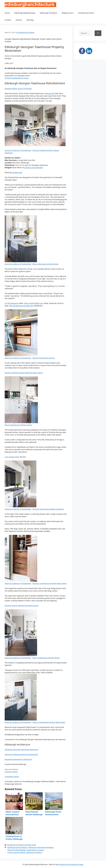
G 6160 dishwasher (12, 303)
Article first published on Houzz (17, 78)
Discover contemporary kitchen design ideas (50, 583)
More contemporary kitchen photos (18, 425)
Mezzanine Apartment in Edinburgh (18, 759)
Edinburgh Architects (48, 13)
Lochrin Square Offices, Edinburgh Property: (25, 852)
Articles (19, 20)
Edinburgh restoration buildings (41, 847)
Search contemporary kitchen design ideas (49, 722)
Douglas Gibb (17, 172)
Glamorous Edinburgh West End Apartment (21, 754)
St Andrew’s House (12, 777)
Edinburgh (49, 93)
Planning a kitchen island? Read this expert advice (24, 373)
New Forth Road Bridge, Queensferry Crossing (26, 850)
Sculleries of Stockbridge (34, 168)
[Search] (98, 33)
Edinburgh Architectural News (71, 864)
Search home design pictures (44, 358)
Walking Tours (68, 13)
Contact (8, 20)
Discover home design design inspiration (48, 509)
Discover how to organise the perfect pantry (22, 606)
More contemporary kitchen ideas (45, 264)
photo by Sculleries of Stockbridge (18, 150)
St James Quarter (11, 772)
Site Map (30, 20)
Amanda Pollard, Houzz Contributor (18, 89)
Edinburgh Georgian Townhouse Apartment (21, 750)
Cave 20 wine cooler (12, 457)
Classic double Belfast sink (33, 303)
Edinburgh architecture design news (22, 845)
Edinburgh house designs (17, 847)
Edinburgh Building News (25, 13)
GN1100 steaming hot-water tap (21, 306)
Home (7, 13)
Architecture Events (86, 13)
